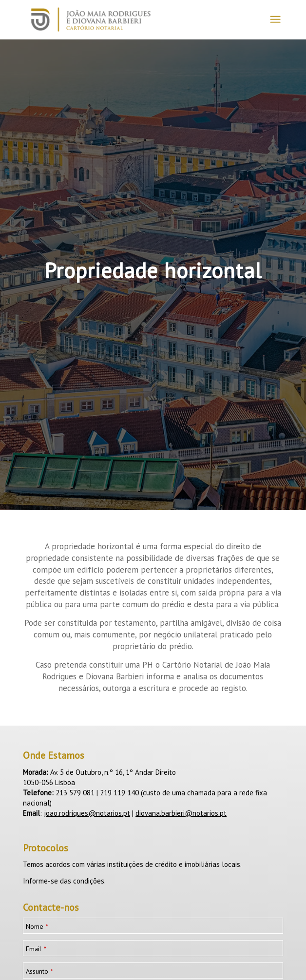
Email (36, 949)
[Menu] (275, 19)
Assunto (39, 971)
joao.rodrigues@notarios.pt (87, 813)
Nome (37, 927)
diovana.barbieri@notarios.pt (181, 813)
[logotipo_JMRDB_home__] (127, 19)
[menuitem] (275, 19)
